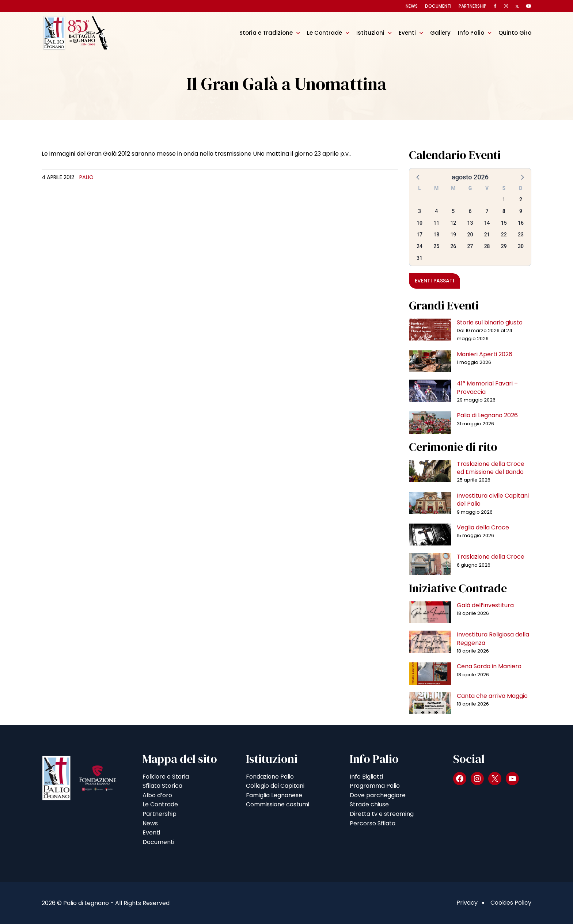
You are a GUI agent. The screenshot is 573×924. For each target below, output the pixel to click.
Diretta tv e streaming (382, 814)
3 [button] (420, 211)
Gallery (440, 33)
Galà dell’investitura (485, 605)
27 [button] (470, 246)
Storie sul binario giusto (490, 322)
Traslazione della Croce (491, 557)
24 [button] (420, 246)
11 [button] (436, 223)
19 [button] (453, 235)
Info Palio (471, 33)
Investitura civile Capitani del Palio (493, 500)
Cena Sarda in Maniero (489, 666)
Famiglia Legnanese (274, 795)
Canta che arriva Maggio (492, 696)
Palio (86, 177)
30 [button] (521, 246)
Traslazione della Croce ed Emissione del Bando (491, 468)
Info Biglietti (366, 777)
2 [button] (521, 199)
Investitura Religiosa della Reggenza (493, 638)
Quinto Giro (515, 33)
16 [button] (521, 223)
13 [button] (470, 223)
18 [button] (436, 235)
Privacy (467, 903)
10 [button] (420, 223)
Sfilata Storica (162, 786)
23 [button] (521, 235)
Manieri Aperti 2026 (485, 354)
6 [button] (470, 211)
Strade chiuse (369, 804)
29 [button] (504, 246)
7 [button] (487, 211)
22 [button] (504, 235)
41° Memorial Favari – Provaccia (487, 387)
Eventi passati (435, 281)
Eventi (407, 33)
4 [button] (436, 211)
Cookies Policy (511, 903)
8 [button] (504, 211)
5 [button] (453, 211)
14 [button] (487, 223)
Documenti (438, 6)
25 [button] (436, 246)
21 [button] (487, 235)
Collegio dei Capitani (275, 786)
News (412, 6)
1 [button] (504, 199)
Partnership (473, 6)
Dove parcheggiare (378, 795)
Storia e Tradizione (266, 33)
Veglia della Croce (483, 527)
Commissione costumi (278, 804)
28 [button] (487, 246)
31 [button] (420, 258)
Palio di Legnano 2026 (487, 415)
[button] (418, 177)
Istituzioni (370, 33)
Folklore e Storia (166, 777)
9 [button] (521, 211)
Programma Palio (375, 786)
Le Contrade (325, 33)
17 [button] (420, 235)
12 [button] (453, 223)
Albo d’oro (157, 795)
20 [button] (470, 235)
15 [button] (504, 223)
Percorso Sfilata (373, 823)
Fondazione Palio (270, 777)
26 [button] (453, 246)
